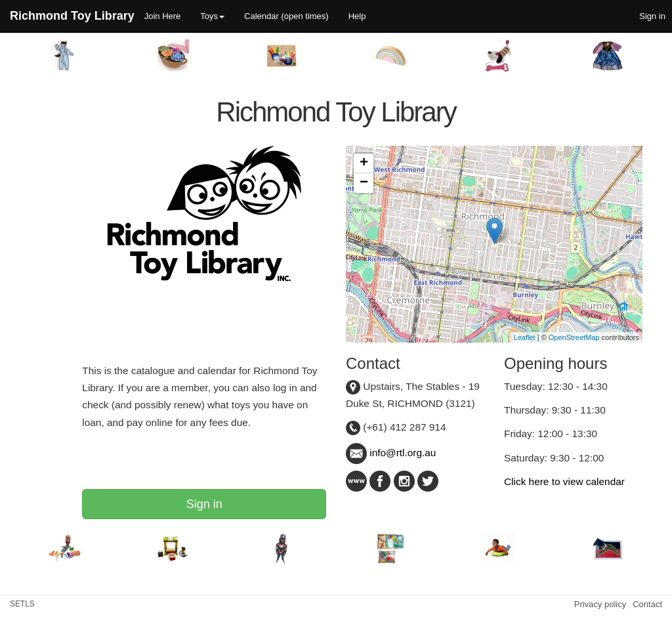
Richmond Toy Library (72, 16)
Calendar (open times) (286, 16)
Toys (212, 16)
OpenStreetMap (574, 337)
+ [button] (364, 163)
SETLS (22, 604)
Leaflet (525, 337)
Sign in (204, 504)
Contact (647, 604)
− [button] (364, 183)
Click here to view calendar (564, 481)
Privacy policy (600, 604)
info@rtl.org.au (391, 453)
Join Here (163, 16)
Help (357, 16)
